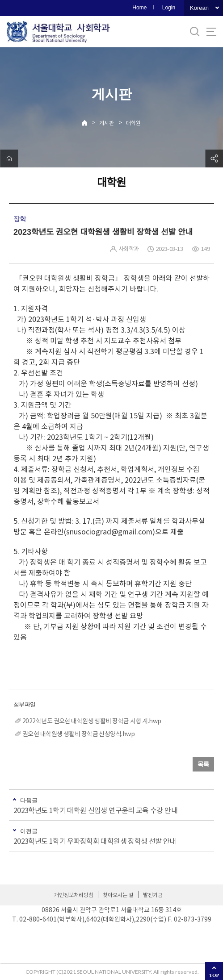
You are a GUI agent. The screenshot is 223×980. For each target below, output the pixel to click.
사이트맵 (211, 32)
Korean (199, 8)
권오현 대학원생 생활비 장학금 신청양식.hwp (78, 734)
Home (139, 8)
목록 (203, 764)
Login (169, 8)
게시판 (107, 123)
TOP (214, 975)
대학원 (133, 123)
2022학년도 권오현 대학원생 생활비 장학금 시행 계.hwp (92, 721)
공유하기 (214, 158)
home (9, 158)
